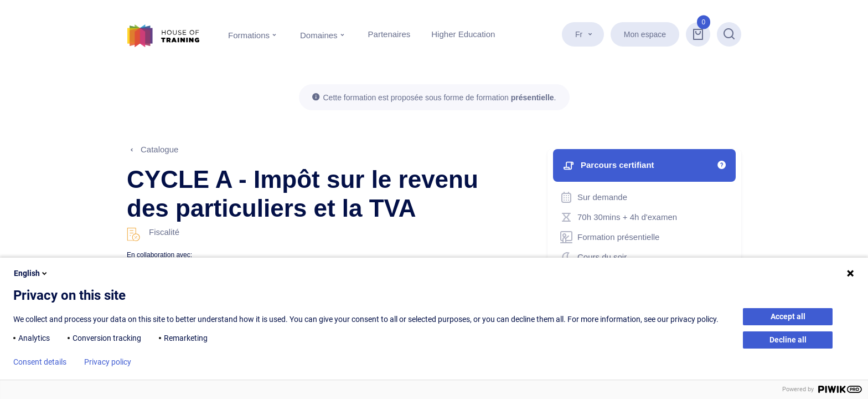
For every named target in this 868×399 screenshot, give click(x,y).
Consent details (40, 362)
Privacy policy (108, 362)
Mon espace (645, 34)
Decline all (788, 340)
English (31, 273)
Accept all (788, 316)
